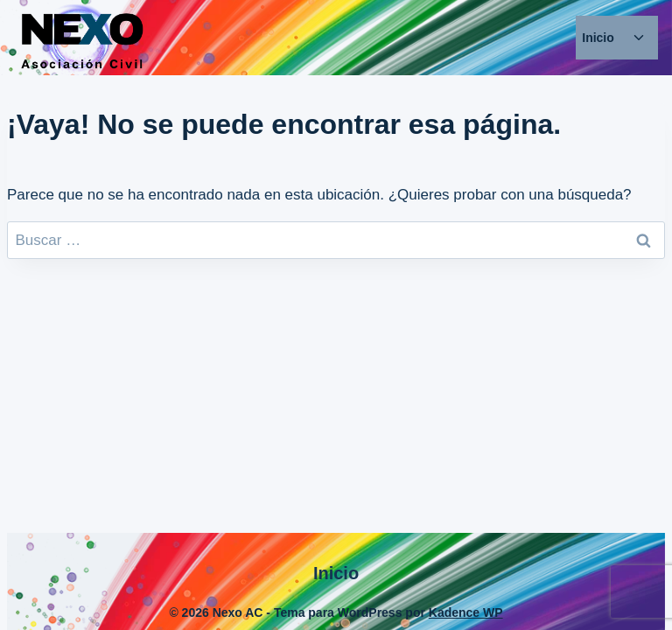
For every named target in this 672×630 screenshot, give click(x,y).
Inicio (598, 38)
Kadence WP (466, 612)
